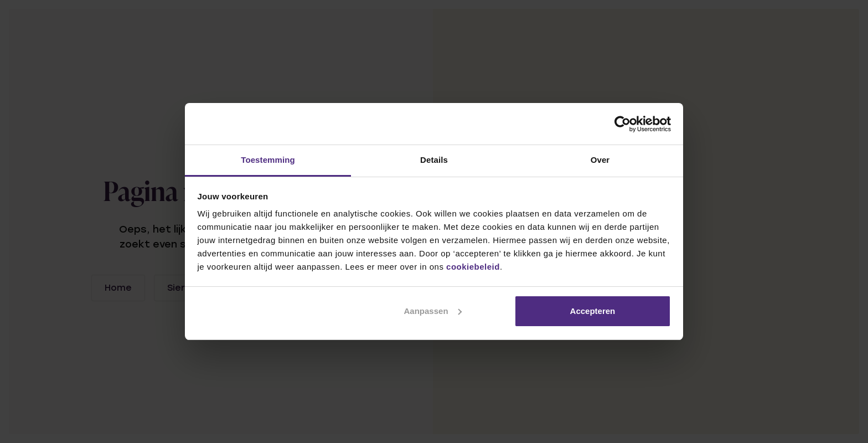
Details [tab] (434, 160)
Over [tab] (600, 160)
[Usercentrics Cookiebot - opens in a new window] (622, 124)
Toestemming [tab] (268, 160)
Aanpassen (433, 311)
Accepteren (593, 311)
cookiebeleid (473, 267)
